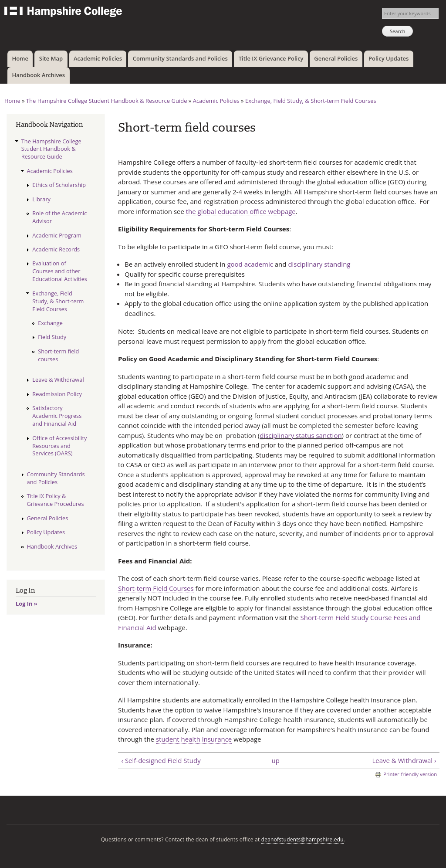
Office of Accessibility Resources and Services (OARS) (59, 446)
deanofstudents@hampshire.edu (302, 839)
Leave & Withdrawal (58, 380)
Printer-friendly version (406, 775)
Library (41, 199)
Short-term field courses (58, 355)
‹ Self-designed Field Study (161, 760)
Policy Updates (389, 58)
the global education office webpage (241, 211)
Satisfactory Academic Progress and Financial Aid (57, 416)
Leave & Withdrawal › (404, 760)
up (276, 760)
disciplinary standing (319, 264)
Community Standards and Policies (180, 58)
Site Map (51, 58)
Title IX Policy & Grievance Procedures (56, 500)
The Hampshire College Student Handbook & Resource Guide (107, 101)
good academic (250, 264)
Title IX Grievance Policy (271, 58)
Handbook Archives (38, 75)
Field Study (52, 337)
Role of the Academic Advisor (59, 217)
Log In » (27, 604)
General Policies (336, 58)
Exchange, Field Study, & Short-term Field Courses (311, 101)
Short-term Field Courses (156, 588)
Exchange (50, 323)
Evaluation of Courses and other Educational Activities (60, 271)
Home (20, 58)
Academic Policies (98, 58)
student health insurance (194, 739)
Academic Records (56, 249)
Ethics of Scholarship (59, 185)
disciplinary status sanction (301, 435)
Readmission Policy (57, 394)
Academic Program (57, 235)
